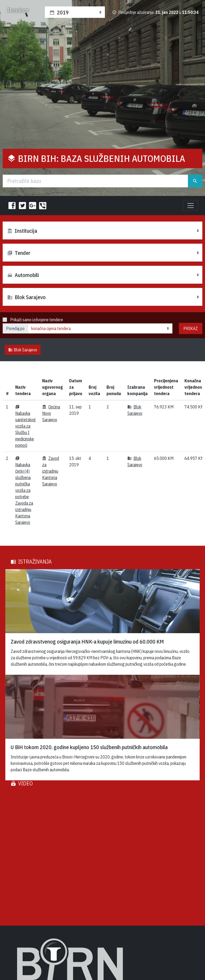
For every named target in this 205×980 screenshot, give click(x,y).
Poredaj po (15, 328)
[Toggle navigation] (191, 206)
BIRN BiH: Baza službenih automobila (102, 158)
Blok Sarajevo (23, 350)
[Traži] (95, 181)
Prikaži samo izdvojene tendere (37, 320)
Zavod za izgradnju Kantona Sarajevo (51, 471)
